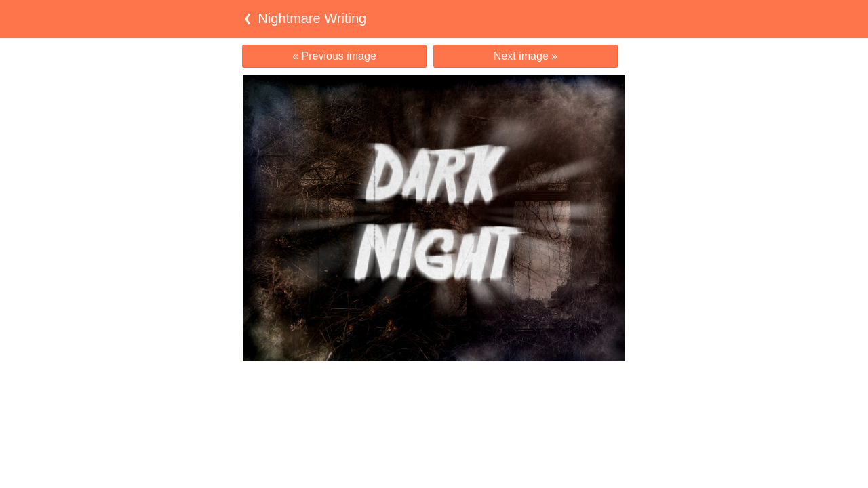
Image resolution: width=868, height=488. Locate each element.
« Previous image (334, 56)
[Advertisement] (434, 388)
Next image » (526, 56)
